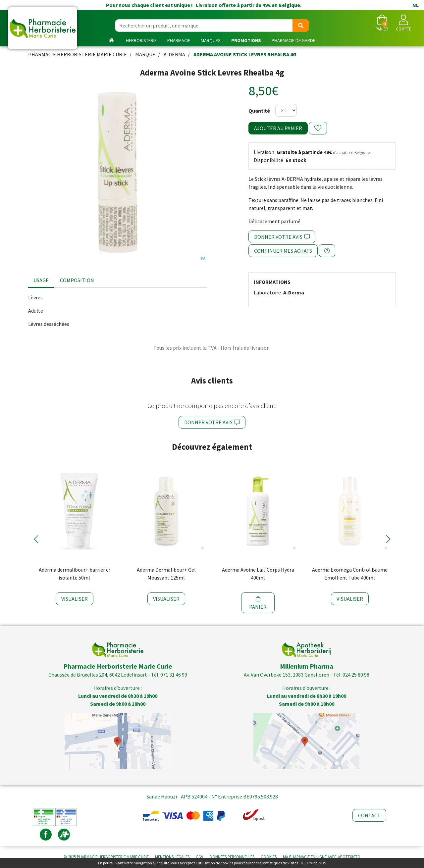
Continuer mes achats (283, 251)
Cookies (269, 857)
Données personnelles (232, 857)
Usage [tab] (41, 280)
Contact (369, 815)
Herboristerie (141, 40)
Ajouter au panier (278, 128)
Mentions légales (172, 857)
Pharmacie (179, 40)
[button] (36, 539)
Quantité (259, 111)
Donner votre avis (282, 237)
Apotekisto (322, 857)
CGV (200, 857)
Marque (145, 54)
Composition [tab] (77, 280)
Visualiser (75, 599)
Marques (211, 40)
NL (416, 5)
